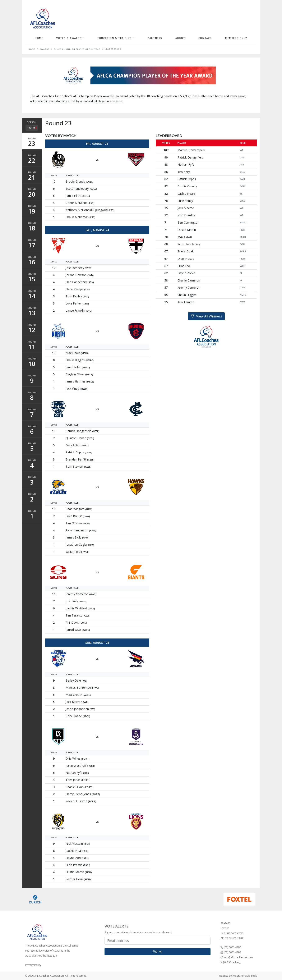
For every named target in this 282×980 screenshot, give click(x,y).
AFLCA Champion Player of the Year (77, 49)
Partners (155, 38)
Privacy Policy (33, 965)
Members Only (236, 38)
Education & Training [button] (115, 38)
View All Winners (206, 316)
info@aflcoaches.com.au (238, 957)
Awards (45, 49)
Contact (205, 38)
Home (39, 38)
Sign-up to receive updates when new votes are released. (138, 932)
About (180, 38)
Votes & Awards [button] (69, 38)
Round (32, 142)
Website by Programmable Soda (238, 976)
